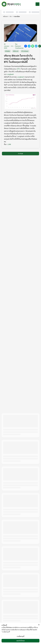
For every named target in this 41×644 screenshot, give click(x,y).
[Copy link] (40, 46)
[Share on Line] (33, 46)
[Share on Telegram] (36, 46)
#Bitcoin (16, 51)
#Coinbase (25, 51)
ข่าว (11, 16)
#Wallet (8, 51)
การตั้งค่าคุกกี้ (20, 636)
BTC (19, 69)
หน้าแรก (5, 16)
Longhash (10, 74)
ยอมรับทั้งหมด (21, 641)
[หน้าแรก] (11, 4)
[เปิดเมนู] (37, 4)
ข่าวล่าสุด (20, 154)
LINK (9, 144)
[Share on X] (29, 46)
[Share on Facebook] (26, 46)
